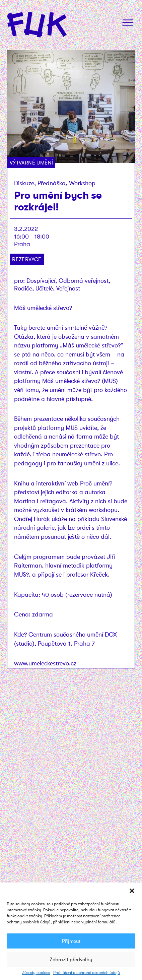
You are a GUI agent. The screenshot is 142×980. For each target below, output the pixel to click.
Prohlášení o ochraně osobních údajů (87, 973)
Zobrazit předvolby (71, 960)
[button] (132, 891)
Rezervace (27, 259)
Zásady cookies (36, 973)
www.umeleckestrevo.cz (45, 663)
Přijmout (71, 941)
